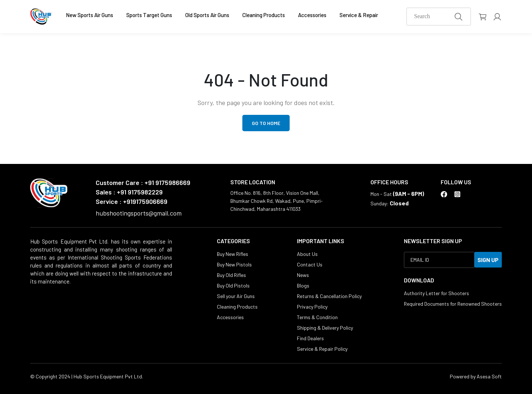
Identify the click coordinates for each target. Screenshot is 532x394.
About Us (307, 254)
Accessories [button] (312, 15)
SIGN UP (488, 260)
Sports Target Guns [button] (149, 15)
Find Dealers (310, 338)
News (303, 275)
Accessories (230, 317)
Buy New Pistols (234, 264)
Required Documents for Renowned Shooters (453, 304)
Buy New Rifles (233, 254)
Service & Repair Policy (322, 349)
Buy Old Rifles (231, 275)
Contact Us (310, 264)
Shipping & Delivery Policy (325, 328)
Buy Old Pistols (233, 286)
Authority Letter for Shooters (436, 293)
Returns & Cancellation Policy (329, 296)
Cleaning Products (264, 15)
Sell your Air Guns (236, 296)
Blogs (303, 286)
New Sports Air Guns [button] (90, 15)
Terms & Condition (317, 317)
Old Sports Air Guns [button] (207, 15)
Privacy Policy (312, 307)
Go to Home (266, 123)
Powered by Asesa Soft (476, 376)
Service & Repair (359, 15)
